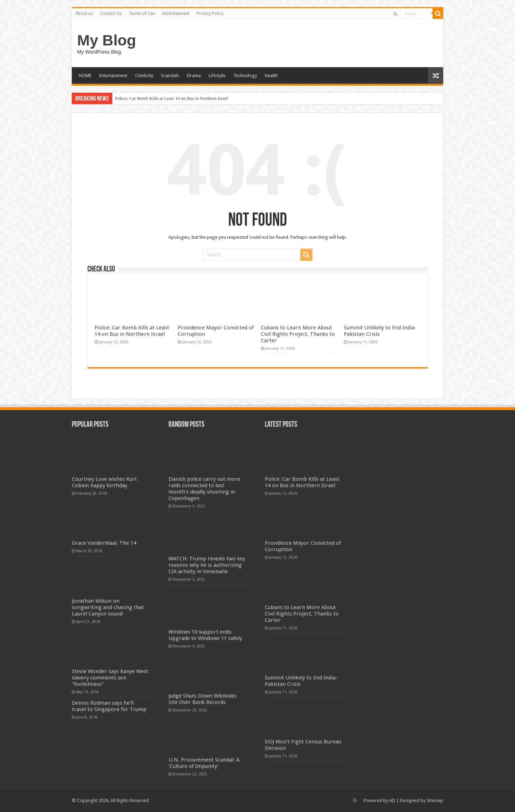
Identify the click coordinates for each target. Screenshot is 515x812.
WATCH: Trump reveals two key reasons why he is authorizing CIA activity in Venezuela (207, 565)
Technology (245, 76)
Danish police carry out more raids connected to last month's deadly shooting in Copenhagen (204, 489)
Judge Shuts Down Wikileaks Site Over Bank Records (202, 699)
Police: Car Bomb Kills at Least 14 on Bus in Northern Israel (171, 98)
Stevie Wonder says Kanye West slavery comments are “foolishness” (110, 678)
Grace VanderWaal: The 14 (104, 543)
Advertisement (176, 14)
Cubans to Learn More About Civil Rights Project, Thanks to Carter (298, 334)
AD (392, 800)
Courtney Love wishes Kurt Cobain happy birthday (104, 482)
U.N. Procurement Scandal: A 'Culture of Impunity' (204, 763)
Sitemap (435, 800)
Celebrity (144, 76)
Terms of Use (142, 14)
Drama (194, 76)
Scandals (170, 76)
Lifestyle (217, 76)
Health (271, 76)
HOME (85, 76)
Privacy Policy (210, 14)
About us (84, 14)
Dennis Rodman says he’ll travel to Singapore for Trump (109, 706)
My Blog (107, 40)
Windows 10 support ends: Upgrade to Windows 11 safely (205, 635)
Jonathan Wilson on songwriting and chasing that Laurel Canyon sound (108, 607)
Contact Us (111, 14)
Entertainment (113, 76)
